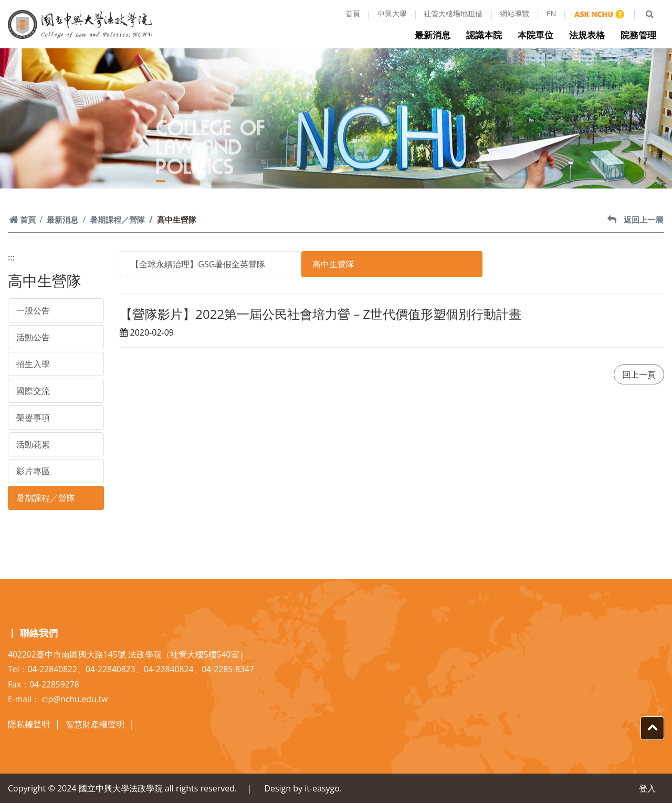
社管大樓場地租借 (453, 13)
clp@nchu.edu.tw (75, 699)
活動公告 (33, 337)
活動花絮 (33, 444)
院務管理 (641, 35)
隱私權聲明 (29, 724)
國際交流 (33, 391)
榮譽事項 (33, 418)
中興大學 (392, 13)
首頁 (353, 13)
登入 (647, 788)
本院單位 (538, 35)
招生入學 (33, 364)
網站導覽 (514, 13)
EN (551, 13)
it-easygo (322, 788)
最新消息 (435, 35)
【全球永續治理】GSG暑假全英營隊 (198, 264)
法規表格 (590, 35)
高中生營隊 (333, 264)
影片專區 (33, 471)
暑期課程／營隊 (117, 220)
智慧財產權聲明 (95, 724)
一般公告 (33, 310)
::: (11, 257)
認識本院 (487, 35)
